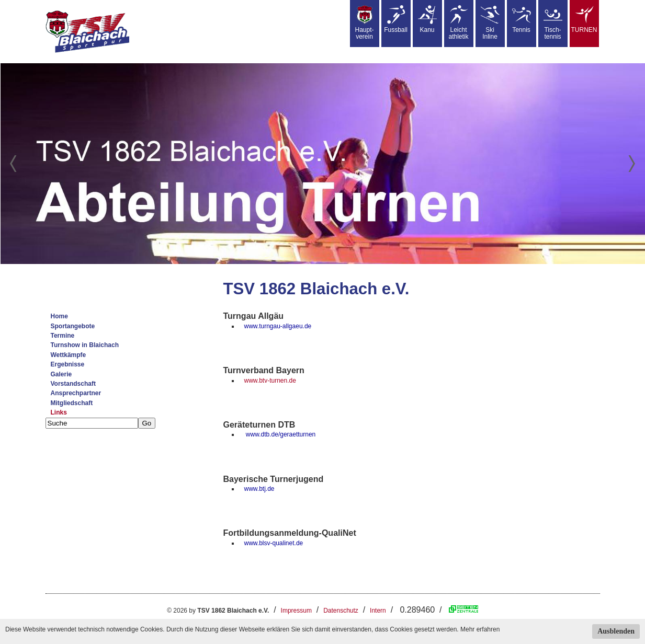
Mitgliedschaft (72, 403)
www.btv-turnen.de (270, 381)
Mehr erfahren (480, 629)
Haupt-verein (364, 23)
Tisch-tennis (553, 23)
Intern (378, 611)
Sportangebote (73, 326)
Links (59, 412)
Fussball (396, 19)
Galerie (61, 374)
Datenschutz (341, 611)
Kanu (427, 19)
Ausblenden (616, 631)
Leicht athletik (458, 23)
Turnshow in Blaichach (85, 345)
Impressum (296, 611)
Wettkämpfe (69, 355)
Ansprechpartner (76, 393)
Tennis (522, 19)
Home (59, 316)
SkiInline (490, 23)
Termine (63, 336)
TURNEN (584, 19)
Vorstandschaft (73, 384)
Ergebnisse (68, 364)
